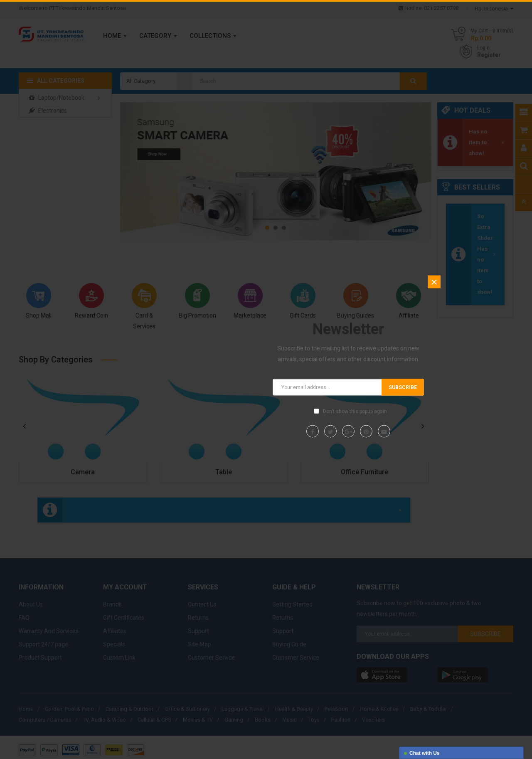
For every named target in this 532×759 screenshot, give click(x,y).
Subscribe (403, 387)
